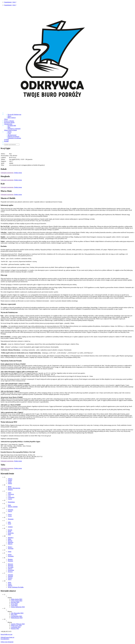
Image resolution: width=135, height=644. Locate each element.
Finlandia (11, 510)
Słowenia (11, 565)
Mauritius (11, 542)
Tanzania (10, 576)
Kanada (10, 530)
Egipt (9, 505)
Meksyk (10, 544)
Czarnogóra (11, 497)
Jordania (10, 527)
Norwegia (11, 548)
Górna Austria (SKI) (17, 601)
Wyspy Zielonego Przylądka (16, 587)
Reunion (10, 559)
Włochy (10, 586)
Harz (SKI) (14, 615)
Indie (9, 522)
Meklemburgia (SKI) (17, 618)
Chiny (10, 493)
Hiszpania (11, 519)
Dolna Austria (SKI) (17, 599)
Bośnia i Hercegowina (14, 488)
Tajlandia (10, 575)
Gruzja (10, 516)
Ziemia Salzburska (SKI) (18, 607)
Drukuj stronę (18, 173)
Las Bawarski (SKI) (17, 616)
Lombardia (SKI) (16, 627)
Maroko (10, 541)
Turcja (10, 579)
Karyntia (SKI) (15, 602)
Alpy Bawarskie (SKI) (17, 613)
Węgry (10, 584)
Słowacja (10, 564)
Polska (10, 555)
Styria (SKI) (14, 604)
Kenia (10, 531)
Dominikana (11, 502)
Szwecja (10, 572)
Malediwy (11, 538)
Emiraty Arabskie (13, 507)
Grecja (10, 514)
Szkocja (10, 569)
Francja (10, 511)
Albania (10, 479)
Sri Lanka (11, 567)
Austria (10, 483)
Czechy (10, 499)
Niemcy (10, 547)
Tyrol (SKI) (14, 605)
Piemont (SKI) (15, 629)
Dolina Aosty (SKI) (16, 625)
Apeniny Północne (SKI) (18, 624)
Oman (10, 552)
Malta (10, 539)
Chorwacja (11, 494)
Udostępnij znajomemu (7, 173)
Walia (10, 583)
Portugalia (11, 556)
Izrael (9, 524)
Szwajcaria (11, 570)
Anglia (10, 482)
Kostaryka (11, 533)
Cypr (9, 496)
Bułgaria (10, 490)
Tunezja (10, 578)
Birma (10, 486)
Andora (10, 480)
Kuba (9, 535)
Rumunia (10, 561)
